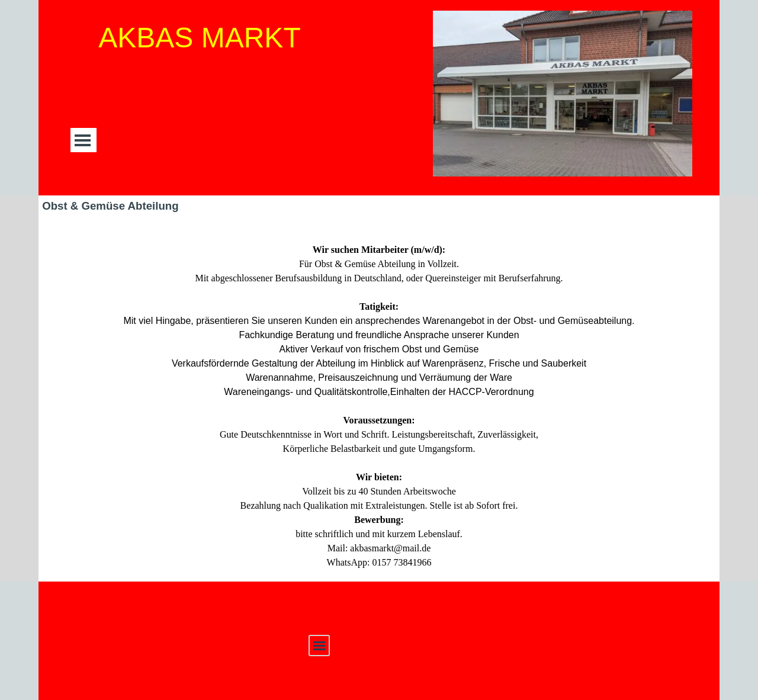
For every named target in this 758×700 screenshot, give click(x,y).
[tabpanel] (379, 399)
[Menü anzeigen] (83, 140)
